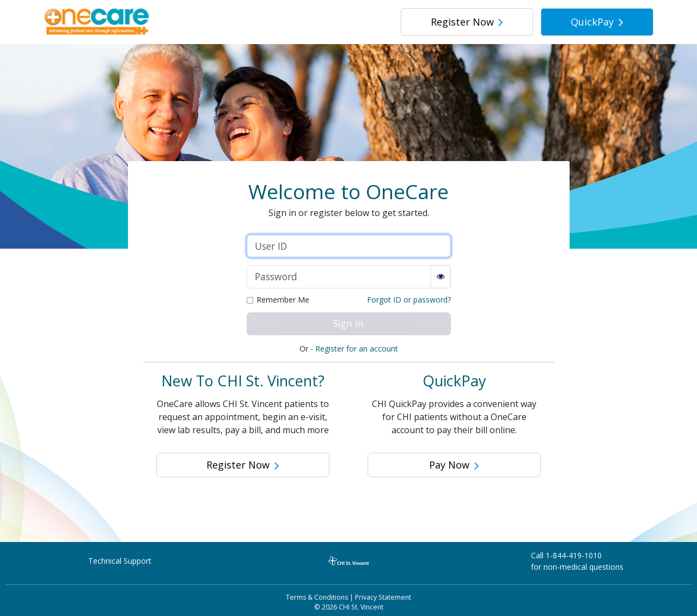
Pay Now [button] (454, 465)
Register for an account (357, 349)
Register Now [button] (243, 465)
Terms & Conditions (317, 597)
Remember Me (283, 300)
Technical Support (120, 561)
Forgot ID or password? (409, 300)
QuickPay (597, 22)
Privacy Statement (383, 597)
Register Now (467, 22)
